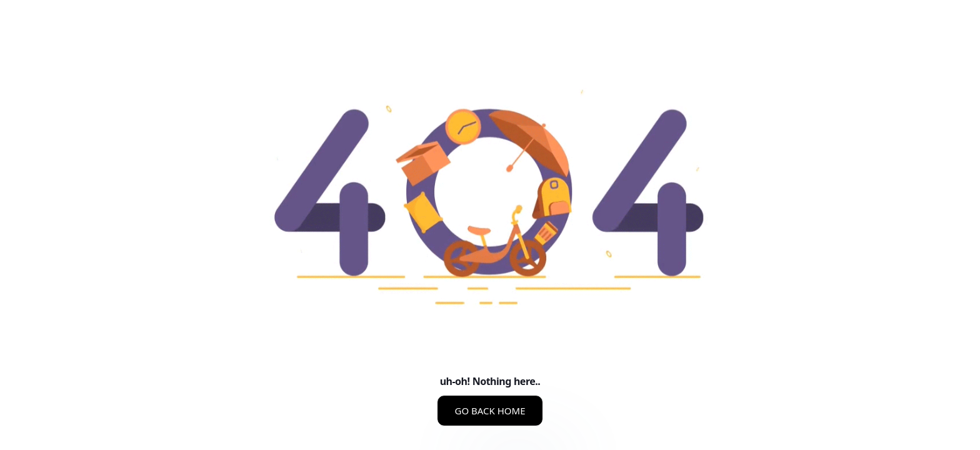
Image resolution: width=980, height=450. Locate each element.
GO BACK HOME (490, 411)
